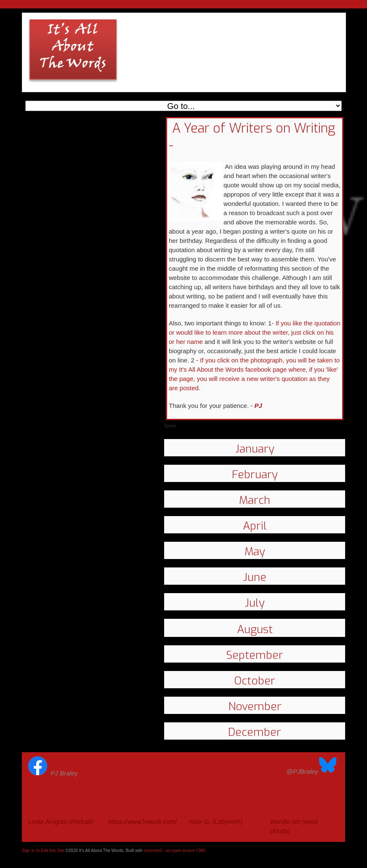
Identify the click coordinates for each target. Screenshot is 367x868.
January (255, 449)
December (255, 732)
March (255, 500)
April (255, 526)
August (255, 630)
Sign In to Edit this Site (43, 851)
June (255, 577)
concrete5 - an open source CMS (175, 851)
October (255, 681)
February (255, 475)
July (255, 603)
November (255, 707)
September (255, 655)
